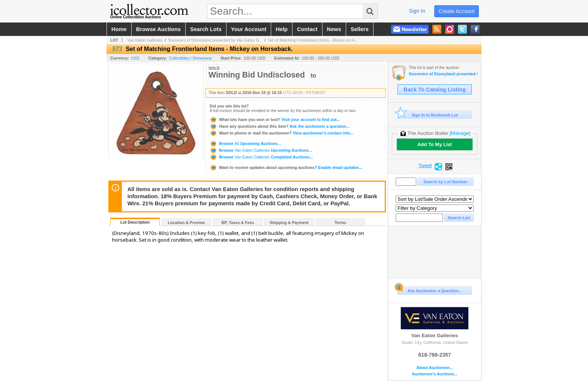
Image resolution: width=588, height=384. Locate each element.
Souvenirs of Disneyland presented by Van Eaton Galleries (443, 74)
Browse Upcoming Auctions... (245, 143)
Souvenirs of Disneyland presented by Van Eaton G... (215, 40)
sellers (360, 29)
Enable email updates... (286, 167)
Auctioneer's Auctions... (434, 374)
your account (249, 29)
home (119, 29)
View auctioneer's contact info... (281, 133)
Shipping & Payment (289, 223)
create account (457, 11)
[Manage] (460, 133)
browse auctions (158, 29)
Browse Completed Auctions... (261, 157)
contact (307, 29)
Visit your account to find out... (275, 120)
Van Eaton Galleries (145, 40)
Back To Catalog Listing (435, 90)
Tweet (425, 166)
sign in (417, 11)
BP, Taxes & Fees (238, 223)
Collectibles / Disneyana (190, 58)
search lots (206, 29)
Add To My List (435, 144)
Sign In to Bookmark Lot (428, 115)
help (282, 29)
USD (135, 58)
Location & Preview (186, 223)
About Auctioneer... (434, 368)
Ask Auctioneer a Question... (430, 290)
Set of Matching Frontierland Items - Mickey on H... (313, 40)
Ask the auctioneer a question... (280, 126)
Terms (340, 223)
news (334, 29)
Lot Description (135, 222)
